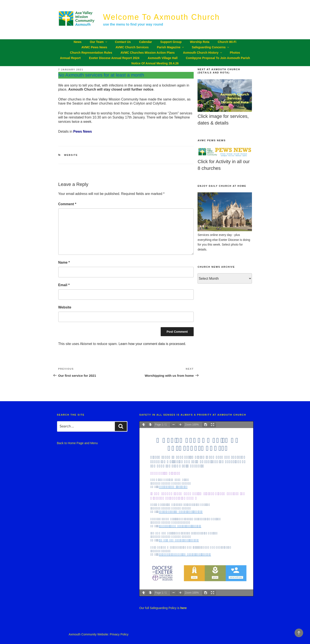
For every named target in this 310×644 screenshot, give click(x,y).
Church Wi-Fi (227, 42)
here (184, 608)
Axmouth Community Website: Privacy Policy (98, 634)
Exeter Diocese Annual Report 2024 (114, 58)
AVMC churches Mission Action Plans (148, 53)
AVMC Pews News (94, 47)
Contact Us (123, 42)
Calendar (145, 42)
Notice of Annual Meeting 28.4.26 (155, 63)
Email (64, 285)
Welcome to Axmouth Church (161, 17)
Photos (235, 53)
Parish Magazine (171, 47)
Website (71, 155)
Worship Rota (200, 42)
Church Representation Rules (91, 53)
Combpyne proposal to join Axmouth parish (218, 58)
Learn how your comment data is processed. (152, 344)
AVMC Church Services (132, 47)
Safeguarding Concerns (211, 47)
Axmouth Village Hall (163, 58)
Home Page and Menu (83, 443)
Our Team (99, 42)
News (78, 42)
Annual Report (70, 58)
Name (64, 262)
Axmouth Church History (203, 53)
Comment (67, 204)
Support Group (171, 42)
